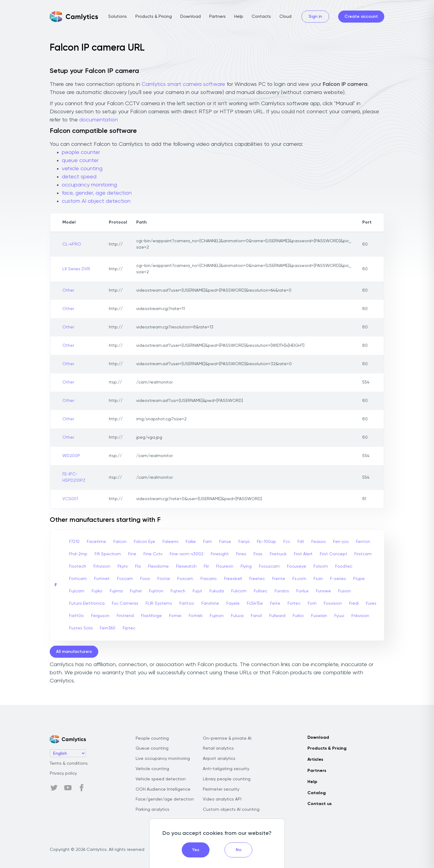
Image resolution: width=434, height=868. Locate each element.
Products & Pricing (154, 17)
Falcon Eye (145, 542)
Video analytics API (222, 799)
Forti (312, 603)
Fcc (287, 542)
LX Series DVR (76, 269)
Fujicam (77, 591)
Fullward (277, 616)
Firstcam (363, 554)
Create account (361, 17)
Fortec (294, 603)
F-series (338, 579)
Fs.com (299, 579)
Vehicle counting (152, 769)
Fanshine (210, 603)
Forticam (78, 579)
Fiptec (129, 628)
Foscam (125, 579)
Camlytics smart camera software (183, 84)
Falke (191, 542)
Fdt (301, 542)
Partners (217, 17)
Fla (138, 566)
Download (190, 17)
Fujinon (217, 616)
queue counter (80, 161)
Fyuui (339, 616)
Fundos (282, 591)
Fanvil (256, 616)
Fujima (116, 591)
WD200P (71, 456)
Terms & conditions (69, 763)
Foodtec (344, 566)
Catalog (317, 793)
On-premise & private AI (227, 738)
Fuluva (237, 616)
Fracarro (209, 579)
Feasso (319, 542)
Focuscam (269, 566)
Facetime (96, 542)
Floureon (225, 566)
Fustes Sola (81, 628)
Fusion (344, 591)
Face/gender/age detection (165, 799)
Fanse (225, 542)
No (239, 850)
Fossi (145, 579)
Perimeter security (221, 789)
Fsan (318, 579)
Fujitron (156, 591)
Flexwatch (186, 566)
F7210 (74, 542)
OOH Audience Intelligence (163, 789)
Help (239, 17)
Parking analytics (153, 810)
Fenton (363, 542)
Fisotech (78, 566)
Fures (371, 603)
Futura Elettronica (87, 603)
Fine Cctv (153, 554)
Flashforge (151, 616)
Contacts (261, 17)
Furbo (298, 616)
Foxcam (185, 579)
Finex (241, 554)
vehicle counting (82, 169)
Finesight (220, 554)
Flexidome (158, 566)
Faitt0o (76, 616)
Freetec (257, 579)
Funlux (302, 591)
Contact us (319, 804)
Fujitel (136, 591)
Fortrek (196, 616)
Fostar (164, 579)
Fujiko (97, 591)
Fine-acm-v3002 (187, 554)
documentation (99, 120)
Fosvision (333, 603)
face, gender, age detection (97, 193)
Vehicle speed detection (161, 779)
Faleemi (170, 542)
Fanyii (244, 542)
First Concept (333, 554)
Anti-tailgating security (226, 769)
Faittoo (187, 603)
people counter (81, 152)
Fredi (354, 603)
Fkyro (123, 566)
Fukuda (217, 591)
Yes (196, 850)
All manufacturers (74, 652)
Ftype (359, 579)
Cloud (285, 17)
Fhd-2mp (78, 554)
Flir (206, 566)
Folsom (321, 566)
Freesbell (233, 579)
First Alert (303, 554)
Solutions (118, 17)
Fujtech (178, 591)
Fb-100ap (266, 542)
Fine (132, 554)
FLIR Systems (159, 603)
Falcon (120, 542)
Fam (208, 542)
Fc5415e (255, 603)
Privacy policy (63, 773)
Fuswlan (319, 616)
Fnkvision (360, 616)
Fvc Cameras (125, 603)
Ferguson (100, 616)
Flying (246, 566)
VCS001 (70, 499)
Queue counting (152, 748)
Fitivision (102, 566)
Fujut (197, 591)
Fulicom (239, 591)
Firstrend (125, 616)
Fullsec (261, 591)
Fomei (175, 616)
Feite (275, 603)
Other (68, 290)
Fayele (233, 603)
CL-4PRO (72, 244)
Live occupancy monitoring (163, 759)
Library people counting (227, 779)
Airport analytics (219, 759)
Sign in (315, 17)
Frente (279, 579)
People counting (152, 738)
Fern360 (108, 628)
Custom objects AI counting (231, 810)
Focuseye (297, 566)
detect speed (79, 177)
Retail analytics (218, 748)
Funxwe (323, 591)
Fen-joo (341, 542)
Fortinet (102, 579)
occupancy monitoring (89, 185)
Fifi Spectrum (108, 554)
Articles (315, 760)
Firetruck (278, 554)
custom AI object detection (96, 201)
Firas (258, 554)
